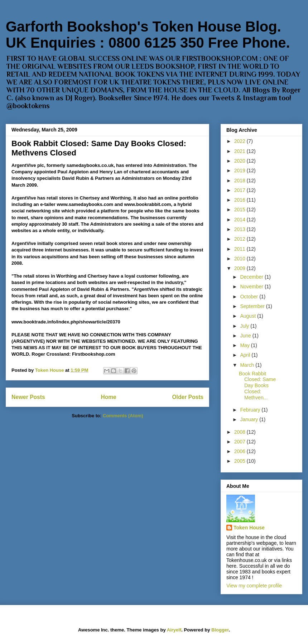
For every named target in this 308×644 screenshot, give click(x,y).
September (253, 306)
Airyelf (174, 630)
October (250, 297)
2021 (240, 151)
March (248, 365)
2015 (240, 210)
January (250, 419)
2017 (240, 190)
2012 (240, 239)
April (246, 355)
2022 (240, 141)
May (245, 345)
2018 (240, 181)
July (245, 326)
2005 (240, 461)
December (252, 277)
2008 (240, 432)
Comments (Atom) (123, 416)
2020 (240, 161)
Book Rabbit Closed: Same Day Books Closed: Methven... (257, 386)
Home (108, 397)
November (252, 287)
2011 (240, 249)
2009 (240, 268)
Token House (249, 528)
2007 (240, 442)
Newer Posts (28, 397)
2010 (240, 259)
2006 (240, 451)
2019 (240, 170)
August (248, 316)
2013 (240, 229)
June (246, 336)
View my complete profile (254, 586)
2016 (240, 200)
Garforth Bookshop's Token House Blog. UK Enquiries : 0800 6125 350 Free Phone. (148, 35)
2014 (240, 220)
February (251, 410)
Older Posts (188, 397)
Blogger (220, 630)
